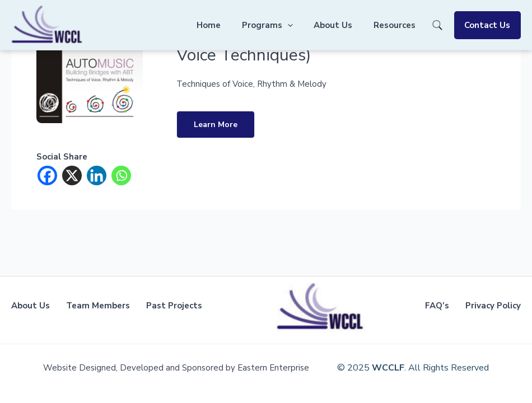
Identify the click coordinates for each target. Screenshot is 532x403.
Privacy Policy (493, 306)
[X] (72, 175)
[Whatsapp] (121, 175)
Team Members (98, 306)
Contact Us (489, 25)
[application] (302, 25)
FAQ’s (437, 306)
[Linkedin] (97, 175)
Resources (401, 25)
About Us (344, 25)
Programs (282, 25)
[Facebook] (47, 175)
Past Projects (174, 306)
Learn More (216, 125)
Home (228, 25)
